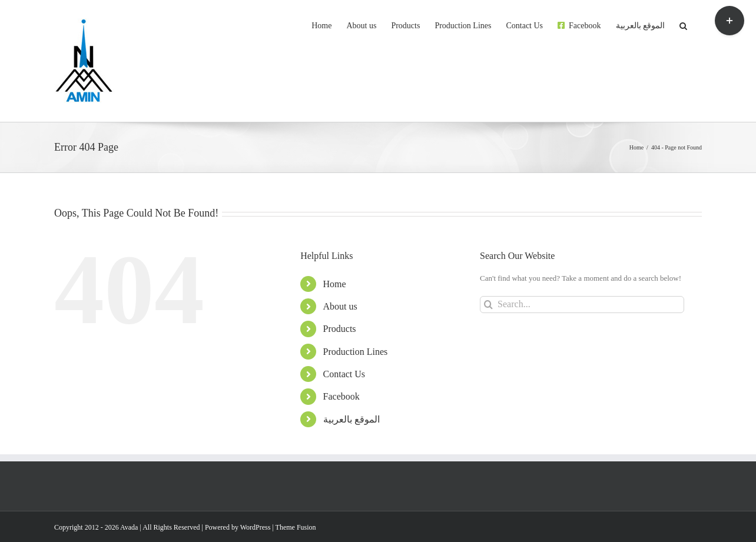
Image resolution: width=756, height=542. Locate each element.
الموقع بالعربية (352, 419)
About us (340, 306)
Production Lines (356, 352)
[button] (683, 25)
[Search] (488, 305)
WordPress (256, 527)
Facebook (341, 396)
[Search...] (582, 305)
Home (335, 284)
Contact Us (344, 374)
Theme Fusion (296, 527)
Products (340, 329)
